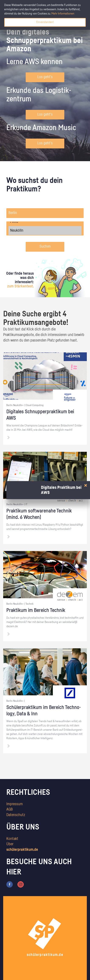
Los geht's (45, 77)
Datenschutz (16, 815)
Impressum (15, 804)
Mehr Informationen (63, 14)
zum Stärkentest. (20, 286)
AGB (10, 809)
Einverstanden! (45, 22)
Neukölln (45, 231)
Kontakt (12, 839)
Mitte (45, 222)
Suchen (45, 247)
